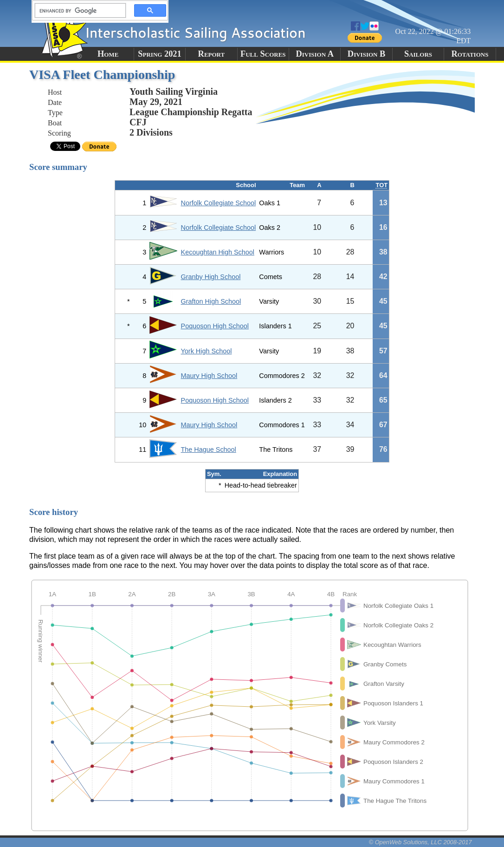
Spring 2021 (160, 54)
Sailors (418, 54)
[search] (78, 11)
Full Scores (263, 54)
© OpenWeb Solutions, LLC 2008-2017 (420, 842)
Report (212, 54)
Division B (366, 54)
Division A (314, 54)
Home (108, 54)
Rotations (470, 54)
